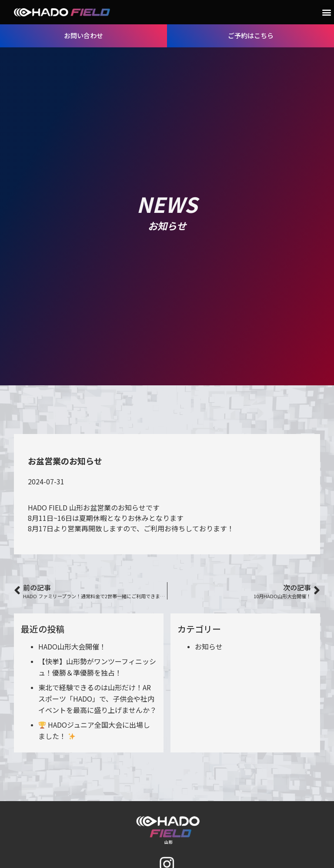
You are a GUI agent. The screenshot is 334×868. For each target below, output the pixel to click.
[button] (327, 12)
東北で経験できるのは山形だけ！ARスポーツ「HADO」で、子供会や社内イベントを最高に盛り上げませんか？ (97, 699)
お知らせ (209, 646)
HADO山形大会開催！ (72, 646)
